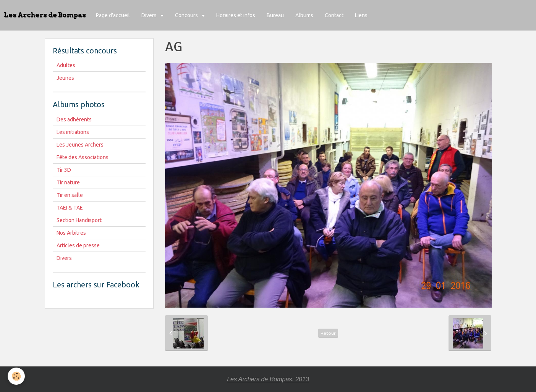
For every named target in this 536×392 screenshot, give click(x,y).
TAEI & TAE (70, 208)
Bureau (275, 15)
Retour (328, 333)
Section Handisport (79, 220)
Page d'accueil (113, 15)
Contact (334, 15)
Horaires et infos (236, 15)
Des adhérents (74, 119)
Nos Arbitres (71, 233)
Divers (150, 15)
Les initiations (73, 132)
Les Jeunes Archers (80, 145)
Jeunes (65, 78)
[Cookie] (16, 376)
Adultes (66, 65)
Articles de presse (78, 245)
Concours (187, 15)
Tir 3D (64, 170)
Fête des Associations (83, 157)
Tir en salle (70, 195)
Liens (361, 15)
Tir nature (68, 182)
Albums (304, 15)
